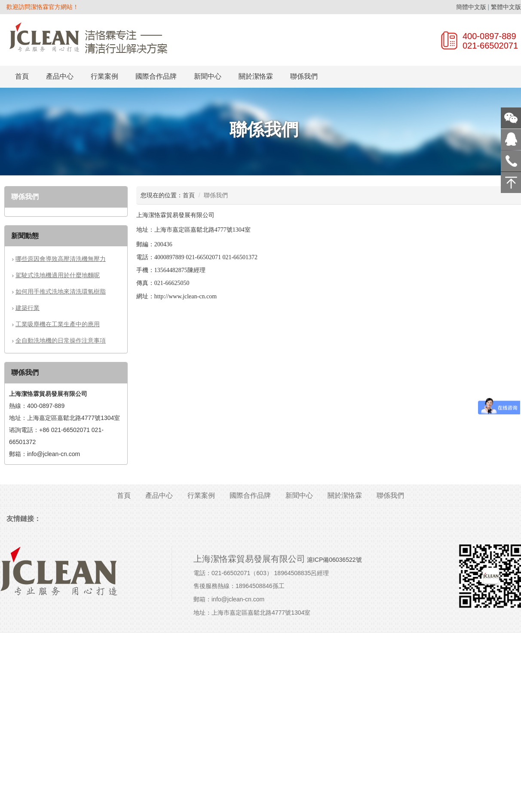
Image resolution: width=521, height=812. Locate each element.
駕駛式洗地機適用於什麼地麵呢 (58, 275)
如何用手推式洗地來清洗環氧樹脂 (61, 291)
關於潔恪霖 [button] (256, 76)
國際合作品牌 (156, 76)
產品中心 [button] (60, 76)
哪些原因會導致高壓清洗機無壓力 (61, 259)
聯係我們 (304, 76)
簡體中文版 (471, 7)
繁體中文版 (506, 7)
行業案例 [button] (104, 76)
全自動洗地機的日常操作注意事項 (61, 340)
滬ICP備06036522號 (334, 560)
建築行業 (28, 308)
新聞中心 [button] (208, 76)
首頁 (22, 76)
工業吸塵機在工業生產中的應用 (58, 324)
